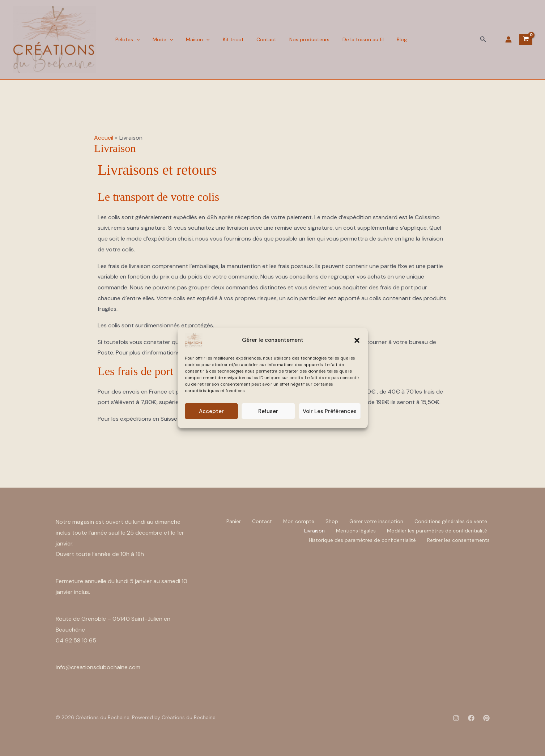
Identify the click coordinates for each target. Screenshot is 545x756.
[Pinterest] (486, 718)
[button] (357, 340)
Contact (257, 39)
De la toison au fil (349, 39)
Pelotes (126, 39)
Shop (332, 521)
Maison (193, 39)
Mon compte (299, 521)
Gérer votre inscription (376, 521)
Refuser (268, 411)
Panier (234, 521)
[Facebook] (471, 718)
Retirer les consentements (458, 540)
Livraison (314, 531)
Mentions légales (356, 531)
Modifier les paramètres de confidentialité (437, 531)
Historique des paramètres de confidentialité (362, 540)
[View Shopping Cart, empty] (526, 40)
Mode (159, 39)
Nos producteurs (298, 39)
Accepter (211, 411)
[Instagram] (456, 718)
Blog (386, 39)
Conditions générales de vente (451, 521)
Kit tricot (226, 39)
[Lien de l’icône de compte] (508, 39)
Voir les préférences (330, 411)
